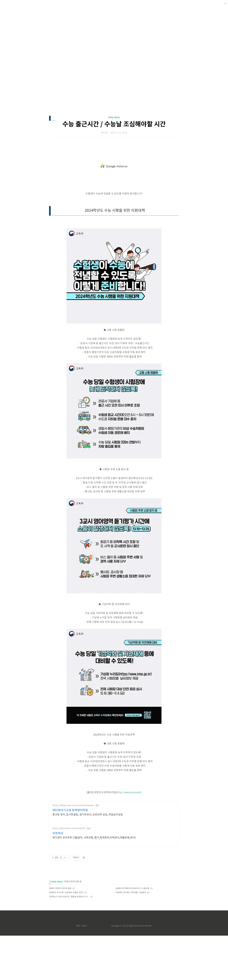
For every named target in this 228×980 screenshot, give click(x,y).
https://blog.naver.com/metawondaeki (73, 850)
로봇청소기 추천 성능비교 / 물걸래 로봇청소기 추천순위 (69, 941)
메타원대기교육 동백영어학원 (70, 855)
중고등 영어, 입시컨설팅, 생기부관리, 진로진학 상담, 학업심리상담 (88, 859)
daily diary (114, 162)
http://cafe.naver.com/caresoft (69, 873)
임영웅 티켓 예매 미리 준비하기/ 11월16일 (132, 933)
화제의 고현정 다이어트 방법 (60, 933)
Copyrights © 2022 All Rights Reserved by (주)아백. (131, 970)
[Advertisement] (114, 30)
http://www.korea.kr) (129, 837)
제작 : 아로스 (82, 970)
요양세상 (58, 878)
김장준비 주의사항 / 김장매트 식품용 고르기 (66, 937)
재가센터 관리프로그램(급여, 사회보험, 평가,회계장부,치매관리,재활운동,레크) (94, 882)
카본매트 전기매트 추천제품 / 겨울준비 (131, 937)
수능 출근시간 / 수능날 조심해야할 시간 (114, 169)
